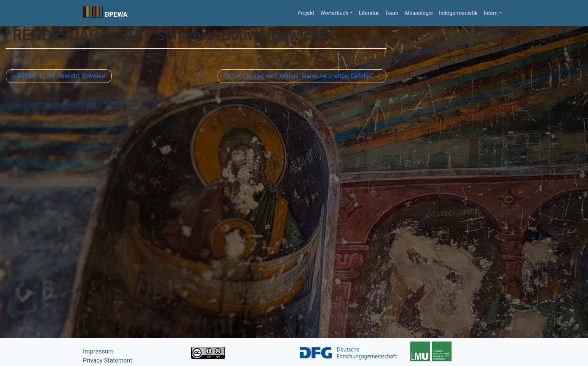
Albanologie (419, 13)
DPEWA (116, 14)
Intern (491, 13)
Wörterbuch (335, 13)
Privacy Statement (107, 360)
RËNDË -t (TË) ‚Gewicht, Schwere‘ (62, 76)
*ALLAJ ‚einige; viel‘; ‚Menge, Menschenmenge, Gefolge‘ (298, 76)
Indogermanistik (458, 13)
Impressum (98, 351)
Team (392, 13)
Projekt (306, 13)
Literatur (369, 13)
